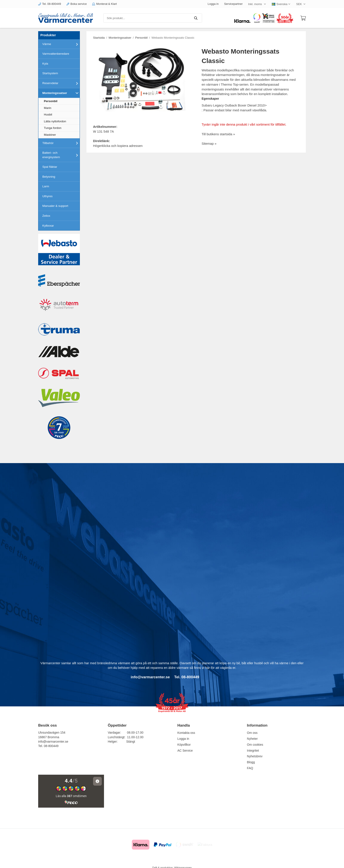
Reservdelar (61, 83)
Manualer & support (55, 206)
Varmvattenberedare (56, 54)
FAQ (250, 768)
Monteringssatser (61, 93)
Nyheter (252, 739)
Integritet (253, 751)
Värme (61, 44)
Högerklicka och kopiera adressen (118, 146)
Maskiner (50, 135)
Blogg (251, 762)
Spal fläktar (50, 167)
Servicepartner (233, 4)
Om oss (252, 733)
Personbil (51, 101)
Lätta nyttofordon (55, 121)
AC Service (185, 751)
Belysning (49, 177)
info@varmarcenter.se (53, 742)
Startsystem (50, 73)
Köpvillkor (184, 745)
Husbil (48, 115)
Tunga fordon (53, 128)
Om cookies (255, 745)
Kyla (45, 64)
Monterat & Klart (104, 4)
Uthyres (47, 196)
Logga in (213, 4)
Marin (48, 108)
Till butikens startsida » (218, 134)
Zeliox (46, 216)
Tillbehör (61, 143)
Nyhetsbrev (255, 756)
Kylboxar (48, 226)
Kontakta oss (186, 733)
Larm (46, 186)
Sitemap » (209, 143)
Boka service (77, 4)
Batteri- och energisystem (61, 155)
